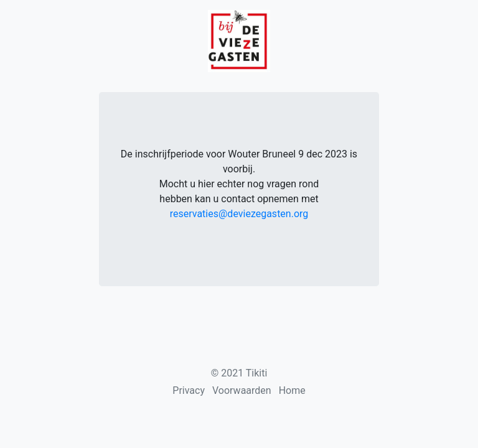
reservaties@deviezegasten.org (239, 214)
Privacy (189, 390)
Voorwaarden (242, 390)
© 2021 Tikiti (239, 373)
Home (292, 390)
